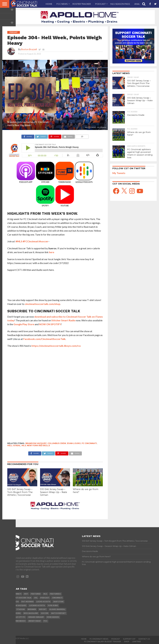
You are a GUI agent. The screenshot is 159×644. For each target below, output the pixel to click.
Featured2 (55, 594)
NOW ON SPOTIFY (50, 324)
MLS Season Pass (120, 4)
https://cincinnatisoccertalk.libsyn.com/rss (56, 346)
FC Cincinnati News (99, 639)
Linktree (137, 642)
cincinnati (57, 598)
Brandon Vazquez (36, 443)
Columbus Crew (57, 443)
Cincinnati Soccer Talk (20, 598)
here (52, 252)
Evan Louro (74, 443)
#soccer (44, 241)
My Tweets (119, 173)
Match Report (58, 613)
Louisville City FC (17, 617)
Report (43, 609)
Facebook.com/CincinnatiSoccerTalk (44, 339)
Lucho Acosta (43, 602)
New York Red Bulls (38, 445)
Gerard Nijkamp (36, 617)
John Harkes (53, 617)
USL (36, 598)
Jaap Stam (58, 602)
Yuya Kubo (53, 606)
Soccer (45, 613)
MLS (24, 445)
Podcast (100, 4)
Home (49, 4)
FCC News (62, 4)
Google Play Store (24, 324)
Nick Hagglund (31, 613)
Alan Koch (13, 602)
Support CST (129, 639)
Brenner (32, 609)
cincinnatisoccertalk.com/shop (43, 304)
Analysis (139, 4)
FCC (45, 621)
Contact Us (144, 639)
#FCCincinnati (31, 241)
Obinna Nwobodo (17, 621)
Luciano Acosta (37, 606)
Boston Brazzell (29, 49)
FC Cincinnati (89, 443)
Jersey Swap (35, 621)
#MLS (19, 241)
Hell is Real (14, 445)
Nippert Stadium (16, 609)
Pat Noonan (27, 602)
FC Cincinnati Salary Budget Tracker (103, 642)
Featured (36, 594)
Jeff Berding (14, 613)
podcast (45, 598)
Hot (26, 594)
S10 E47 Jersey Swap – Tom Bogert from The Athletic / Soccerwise (20, 492)
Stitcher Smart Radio (63, 320)
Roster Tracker (82, 4)
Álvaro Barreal (57, 609)
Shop (127, 642)
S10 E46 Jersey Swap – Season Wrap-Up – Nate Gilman (54, 492)
